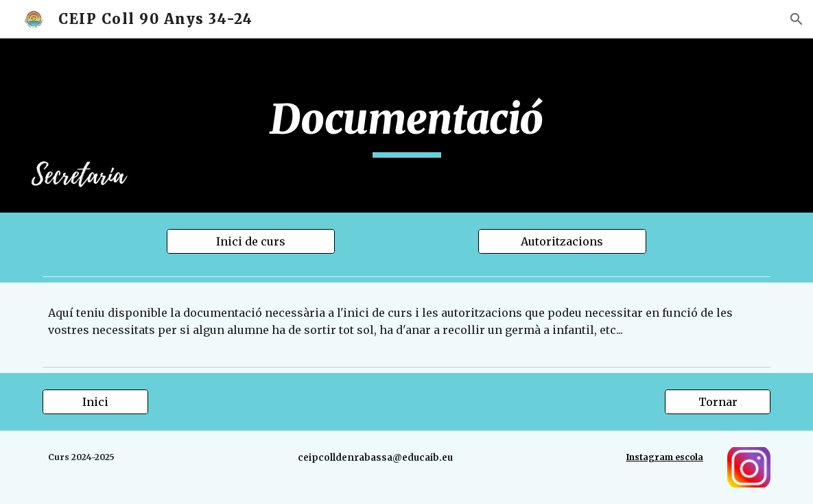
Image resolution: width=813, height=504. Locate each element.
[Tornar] (718, 402)
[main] (406, 125)
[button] (797, 19)
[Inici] (95, 402)
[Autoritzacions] (562, 241)
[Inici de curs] (251, 241)
